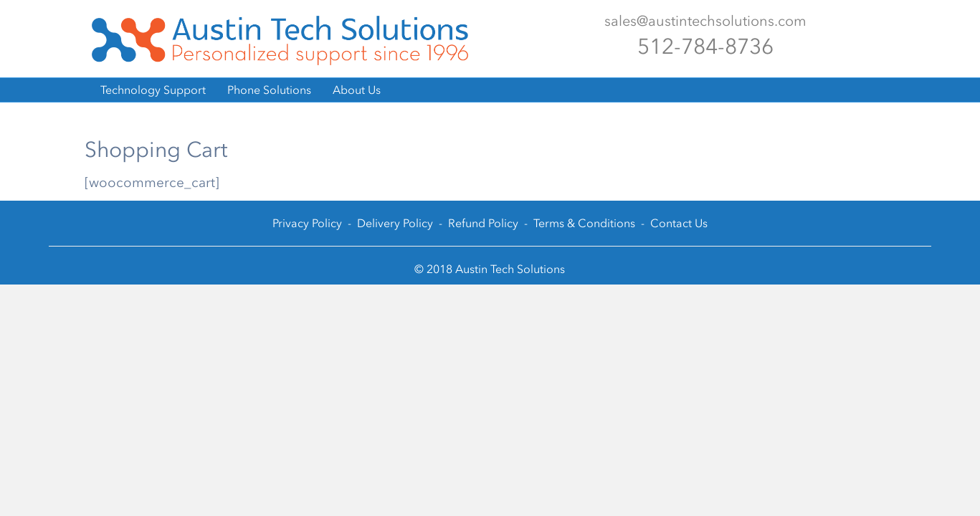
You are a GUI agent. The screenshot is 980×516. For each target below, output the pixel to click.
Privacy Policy (307, 223)
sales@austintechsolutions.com (705, 21)
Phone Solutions (269, 90)
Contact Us (679, 223)
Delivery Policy (395, 223)
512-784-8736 (705, 47)
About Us (357, 90)
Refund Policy (483, 223)
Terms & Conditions (584, 223)
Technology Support (153, 90)
